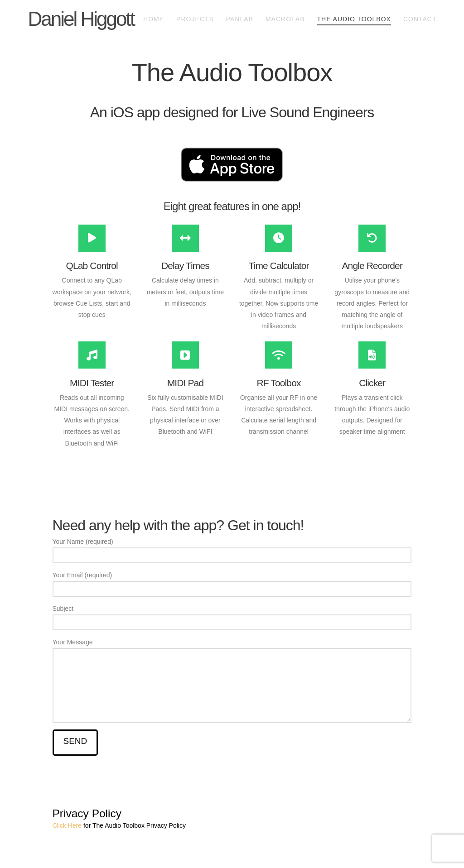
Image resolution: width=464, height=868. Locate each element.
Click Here (67, 825)
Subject (232, 616)
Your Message (232, 648)
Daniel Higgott (81, 19)
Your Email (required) (232, 583)
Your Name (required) (232, 549)
